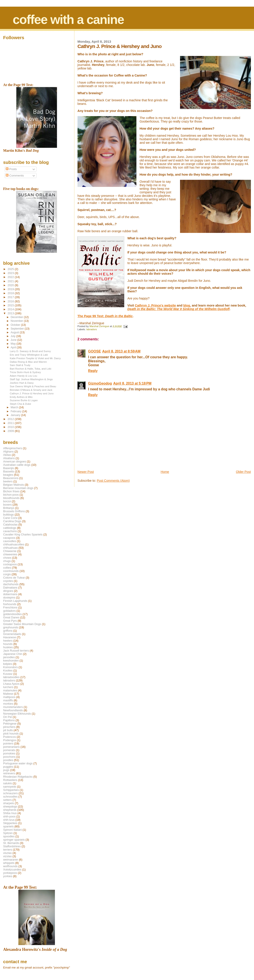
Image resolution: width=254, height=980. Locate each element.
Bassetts (9, 471)
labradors (92, 329)
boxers (7, 505)
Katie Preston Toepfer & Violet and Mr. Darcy (35, 358)
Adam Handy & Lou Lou (23, 376)
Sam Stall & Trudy (20, 365)
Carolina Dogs (12, 521)
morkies (8, 704)
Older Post (243, 472)
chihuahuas (10, 548)
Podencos (9, 737)
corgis (7, 574)
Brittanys (9, 508)
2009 (11, 431)
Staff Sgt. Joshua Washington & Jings (31, 379)
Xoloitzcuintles (12, 870)
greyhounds (11, 627)
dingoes (8, 591)
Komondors (10, 667)
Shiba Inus (10, 813)
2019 (11, 289)
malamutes (10, 690)
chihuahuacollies (14, 544)
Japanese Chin (13, 654)
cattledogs (10, 528)
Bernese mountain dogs (18, 488)
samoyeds (10, 787)
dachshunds (11, 584)
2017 (11, 297)
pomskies (9, 753)
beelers (8, 481)
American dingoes (15, 461)
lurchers (8, 687)
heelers (8, 641)
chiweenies (10, 554)
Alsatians (9, 458)
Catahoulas (10, 525)
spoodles (9, 836)
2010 (11, 427)
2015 (11, 305)
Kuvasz (8, 674)
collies (7, 568)
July (13, 336)
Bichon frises (11, 491)
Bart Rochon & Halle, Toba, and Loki (30, 369)
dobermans (10, 594)
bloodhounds (11, 498)
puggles (8, 767)
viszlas (7, 853)
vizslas (7, 856)
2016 (11, 301)
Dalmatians (10, 588)
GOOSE (95, 351)
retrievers (9, 773)
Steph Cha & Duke (20, 404)
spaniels (8, 826)
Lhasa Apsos (11, 684)
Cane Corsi (10, 518)
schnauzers (10, 793)
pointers (8, 743)
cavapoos (9, 538)
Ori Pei (7, 717)
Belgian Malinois (14, 485)
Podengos (10, 740)
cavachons (10, 531)
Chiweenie (10, 551)
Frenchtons (10, 607)
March (15, 407)
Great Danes (11, 617)
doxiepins (9, 597)
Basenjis (9, 468)
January (16, 415)
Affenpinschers (13, 448)
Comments (15, 175)
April (14, 347)
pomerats (9, 750)
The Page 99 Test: (105, 316)
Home (165, 472)
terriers (8, 850)
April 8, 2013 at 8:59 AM (121, 351)
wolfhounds (10, 866)
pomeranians (11, 747)
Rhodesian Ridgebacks (18, 777)
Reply (93, 371)
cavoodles (10, 541)
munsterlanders (13, 707)
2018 (11, 293)
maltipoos (9, 697)
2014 (11, 309)
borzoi (7, 501)
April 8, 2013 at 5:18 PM (132, 383)
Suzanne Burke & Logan (24, 400)
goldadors (9, 611)
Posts (11, 169)
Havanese (10, 637)
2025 (11, 269)
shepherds (10, 810)
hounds (8, 644)
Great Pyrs (10, 621)
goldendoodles (12, 614)
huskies (8, 647)
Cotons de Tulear (14, 578)
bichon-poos (11, 495)
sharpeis (9, 803)
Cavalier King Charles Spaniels (23, 534)
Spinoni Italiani (12, 830)
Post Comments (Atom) (113, 481)
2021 (11, 281)
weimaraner (11, 860)
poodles (8, 760)
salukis (7, 783)
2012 (11, 419)
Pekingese (10, 724)
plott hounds (11, 734)
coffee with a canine (68, 19)
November (17, 321)
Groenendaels (12, 634)
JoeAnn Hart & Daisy (22, 383)
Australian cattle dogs (17, 465)
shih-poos (9, 816)
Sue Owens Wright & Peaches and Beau (33, 386)
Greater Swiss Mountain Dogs (22, 624)
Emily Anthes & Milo (21, 397)
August (15, 332)
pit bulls (8, 730)
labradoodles (11, 677)
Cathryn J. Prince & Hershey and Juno (32, 393)
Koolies (8, 670)
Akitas (7, 455)
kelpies (8, 664)
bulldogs (8, 515)
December (17, 317)
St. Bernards (11, 843)
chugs (7, 561)
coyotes (8, 581)
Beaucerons (11, 478)
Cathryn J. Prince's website (155, 305)
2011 (11, 423)
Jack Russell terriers (16, 651)
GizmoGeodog (100, 383)
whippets (9, 863)
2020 (11, 285)
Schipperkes (11, 790)
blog (187, 305)
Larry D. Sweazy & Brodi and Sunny (30, 351)
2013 (11, 313)
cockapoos (10, 564)
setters (7, 800)
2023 (11, 273)
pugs (6, 770)
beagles (8, 475)
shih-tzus (9, 820)
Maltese (8, 694)
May (14, 344)
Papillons (9, 720)
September (18, 329)
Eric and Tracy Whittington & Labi (29, 355)
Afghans (8, 452)
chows (7, 558)
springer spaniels (14, 840)
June (14, 340)
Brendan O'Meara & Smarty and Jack (31, 390)
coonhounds (11, 571)
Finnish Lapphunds (15, 601)
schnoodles (10, 797)
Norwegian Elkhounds (17, 714)
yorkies (8, 876)
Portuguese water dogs (18, 763)
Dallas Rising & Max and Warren (28, 362)
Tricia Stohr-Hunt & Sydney (25, 372)
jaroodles (9, 657)
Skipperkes (10, 823)
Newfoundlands (13, 710)
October (16, 325)
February (16, 411)
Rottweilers (10, 780)
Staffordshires (12, 846)
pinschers (9, 727)
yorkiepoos (10, 873)
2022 (11, 277)
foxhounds (10, 604)
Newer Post (86, 472)
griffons (8, 631)
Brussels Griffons (14, 511)
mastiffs (8, 700)
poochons (9, 757)
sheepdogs (10, 806)
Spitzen (8, 833)
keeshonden (11, 661)
